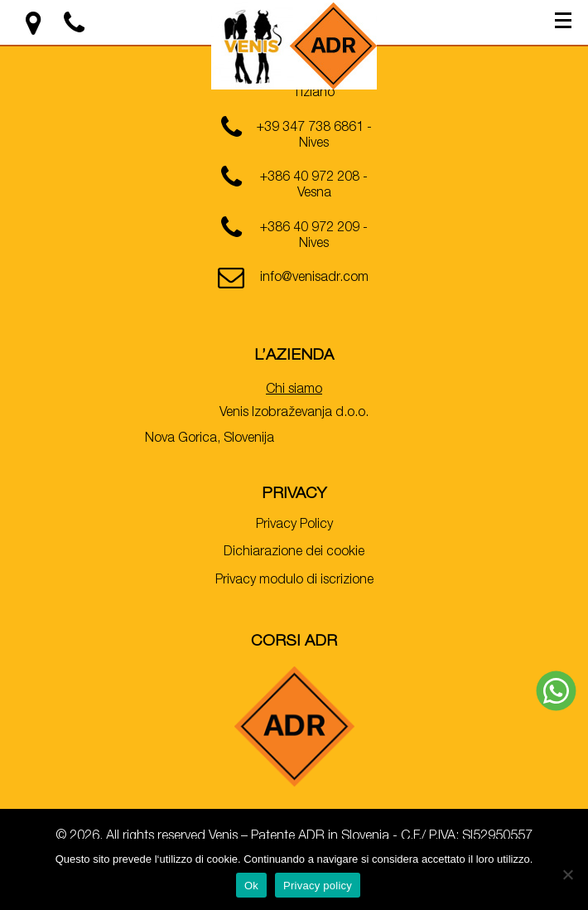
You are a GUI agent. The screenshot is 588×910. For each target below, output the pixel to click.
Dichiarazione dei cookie (294, 553)
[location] (35, 30)
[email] (294, 284)
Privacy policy (318, 886)
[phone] (294, 134)
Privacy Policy (294, 525)
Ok (251, 886)
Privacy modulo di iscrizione (294, 581)
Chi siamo (294, 390)
